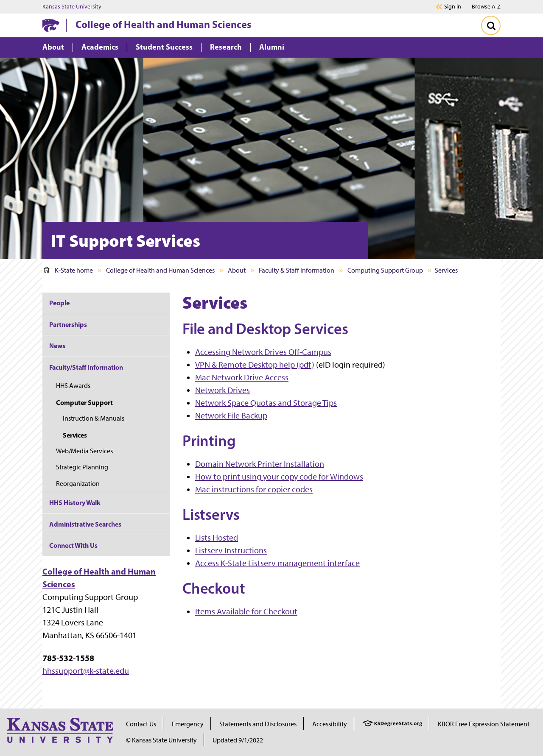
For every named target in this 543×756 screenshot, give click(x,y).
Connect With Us (73, 545)
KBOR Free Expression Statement (484, 724)
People (59, 303)
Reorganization (78, 484)
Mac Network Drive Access (242, 377)
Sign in (453, 7)
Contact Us (141, 724)
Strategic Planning (82, 467)
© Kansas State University (161, 740)
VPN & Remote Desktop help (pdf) (255, 365)
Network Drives (223, 390)
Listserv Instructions (231, 550)
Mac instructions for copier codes (254, 489)
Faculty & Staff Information (297, 270)
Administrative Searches (85, 524)
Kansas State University (72, 7)
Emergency (188, 724)
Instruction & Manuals (94, 418)
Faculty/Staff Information (86, 367)
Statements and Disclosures (258, 724)
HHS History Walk (75, 502)
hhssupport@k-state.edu (86, 671)
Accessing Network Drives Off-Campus (263, 352)
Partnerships (68, 324)
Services (75, 435)
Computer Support (84, 402)
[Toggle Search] (491, 25)
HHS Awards (73, 386)
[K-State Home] (51, 25)
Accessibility (330, 724)
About (237, 270)
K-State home (68, 270)
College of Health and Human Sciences (163, 24)
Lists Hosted (217, 538)
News (57, 346)
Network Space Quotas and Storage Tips (266, 403)
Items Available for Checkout (246, 611)
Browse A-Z (486, 7)
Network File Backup (231, 416)
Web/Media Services (84, 451)
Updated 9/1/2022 (238, 740)
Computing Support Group (385, 270)
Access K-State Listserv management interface (277, 563)
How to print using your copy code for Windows (279, 477)
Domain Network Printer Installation (260, 464)
